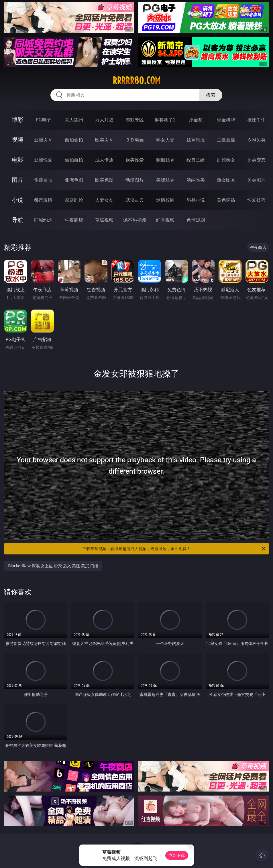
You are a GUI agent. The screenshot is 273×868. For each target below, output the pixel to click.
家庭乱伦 (74, 200)
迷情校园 (165, 200)
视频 (17, 140)
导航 (17, 220)
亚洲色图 (74, 180)
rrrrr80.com (136, 80)
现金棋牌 (226, 120)
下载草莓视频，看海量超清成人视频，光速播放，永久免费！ (174, 549)
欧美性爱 (135, 160)
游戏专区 (135, 120)
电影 (17, 160)
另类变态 (256, 160)
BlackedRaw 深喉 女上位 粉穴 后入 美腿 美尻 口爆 (53, 566)
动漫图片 (135, 180)
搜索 (211, 95)
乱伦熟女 (226, 160)
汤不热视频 (135, 220)
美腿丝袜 (165, 180)
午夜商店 (74, 220)
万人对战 (104, 120)
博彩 (17, 120)
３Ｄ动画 (135, 140)
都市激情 (43, 200)
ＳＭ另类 (256, 140)
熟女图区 (226, 180)
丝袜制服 (196, 140)
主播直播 (226, 140)
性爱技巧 (256, 200)
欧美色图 (104, 180)
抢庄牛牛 (256, 120)
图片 (17, 180)
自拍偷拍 (74, 140)
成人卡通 (104, 160)
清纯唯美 (196, 180)
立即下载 (177, 855)
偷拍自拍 (74, 160)
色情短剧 (196, 220)
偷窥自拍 (43, 180)
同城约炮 (43, 220)
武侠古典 (135, 200)
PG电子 (43, 120)
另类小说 (196, 200)
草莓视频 (104, 220)
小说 (17, 200)
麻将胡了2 (165, 120)
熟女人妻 (165, 140)
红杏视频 (165, 220)
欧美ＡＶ (104, 140)
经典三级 (196, 160)
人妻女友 (104, 200)
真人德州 (74, 120)
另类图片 (256, 180)
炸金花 (196, 120)
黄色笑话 (226, 200)
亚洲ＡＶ (43, 140)
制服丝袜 (165, 160)
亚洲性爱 (43, 160)
